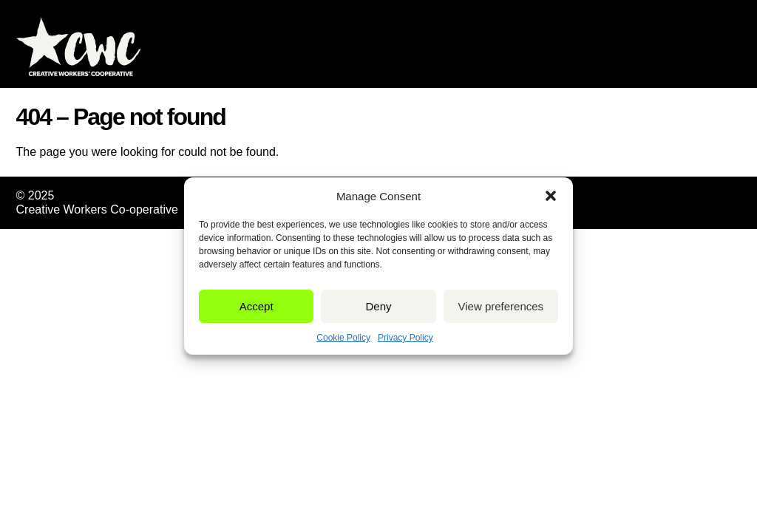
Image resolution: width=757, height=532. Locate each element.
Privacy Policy (405, 338)
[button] (551, 196)
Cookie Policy (343, 338)
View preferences (501, 306)
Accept (257, 306)
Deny (378, 306)
